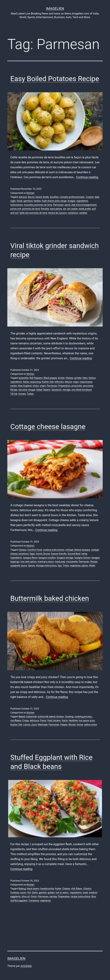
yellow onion (91, 725)
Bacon (31, 197)
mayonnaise (86, 382)
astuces (23, 197)
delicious (34, 720)
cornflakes (16, 720)
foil (29, 893)
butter (58, 889)
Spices (31, 566)
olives (36, 386)
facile (19, 201)
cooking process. (83, 717)
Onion (34, 896)
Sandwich (56, 390)
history (92, 378)
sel (65, 209)
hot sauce (84, 720)
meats (14, 386)
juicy (92, 720)
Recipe (14, 390)
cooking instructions (54, 550)
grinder (78, 378)
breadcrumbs (47, 889)
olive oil (26, 896)
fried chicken (54, 720)
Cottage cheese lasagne (48, 427)
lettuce (68, 382)
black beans (33, 889)
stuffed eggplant (19, 901)
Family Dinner (43, 554)
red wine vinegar (27, 390)
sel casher (72, 209)
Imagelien (55, 9)
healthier (73, 720)
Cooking (69, 717)
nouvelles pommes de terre (38, 205)
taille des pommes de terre (33, 213)
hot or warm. (62, 893)
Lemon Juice (30, 725)
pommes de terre (31, 209)
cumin (23, 893)
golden (51, 893)
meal (85, 893)
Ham (85, 378)
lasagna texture (82, 558)
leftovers (59, 382)
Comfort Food (35, 550)
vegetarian (45, 901)
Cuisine (90, 197)
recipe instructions (81, 896)
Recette (45, 209)
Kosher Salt (48, 382)
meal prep (60, 562)
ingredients (82, 201)
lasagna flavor (30, 558)
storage (66, 390)
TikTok (14, 394)
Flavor (43, 720)
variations (73, 213)
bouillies (54, 197)
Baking (22, 889)
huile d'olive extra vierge (54, 201)
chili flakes (77, 889)
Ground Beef (74, 554)
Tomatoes (34, 901)
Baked (22, 717)
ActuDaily (26, 966)
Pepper (64, 725)
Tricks (66, 566)
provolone (88, 386)
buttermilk (31, 717)
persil (68, 205)
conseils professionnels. (72, 197)
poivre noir (16, 209)
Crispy (25, 720)
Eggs (32, 554)
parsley (53, 896)
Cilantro (87, 889)
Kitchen (30, 193)
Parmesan (58, 205)
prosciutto (77, 386)
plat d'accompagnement (84, 205)
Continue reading (87, 177)
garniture (28, 201)
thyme (80, 725)
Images (71, 201)
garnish (43, 893)
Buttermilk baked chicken (50, 598)
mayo (76, 382)
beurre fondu (42, 197)
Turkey (30, 394)
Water (92, 566)
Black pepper (50, 378)
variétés (83, 213)
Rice (94, 896)
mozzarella (72, 562)
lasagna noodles (47, 558)
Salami (47, 390)
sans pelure (56, 209)
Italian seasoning (32, 382)
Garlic (65, 720)
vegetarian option (79, 566)
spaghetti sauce (19, 566)
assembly (24, 378)
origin (43, 386)
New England (25, 386)
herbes (37, 201)
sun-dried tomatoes (82, 390)
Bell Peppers (36, 378)
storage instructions (46, 566)
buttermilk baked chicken (51, 717)
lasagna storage (65, 558)
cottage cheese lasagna (78, 550)
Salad (39, 390)
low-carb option (29, 562)
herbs (84, 554)
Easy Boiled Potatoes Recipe (55, 79)
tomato (22, 394)
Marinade (43, 725)
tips (60, 566)
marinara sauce (46, 562)
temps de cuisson (58, 213)
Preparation (64, 386)
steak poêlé (85, 209)
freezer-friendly (59, 554)
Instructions (17, 205)
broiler (61, 378)
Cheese (69, 378)
